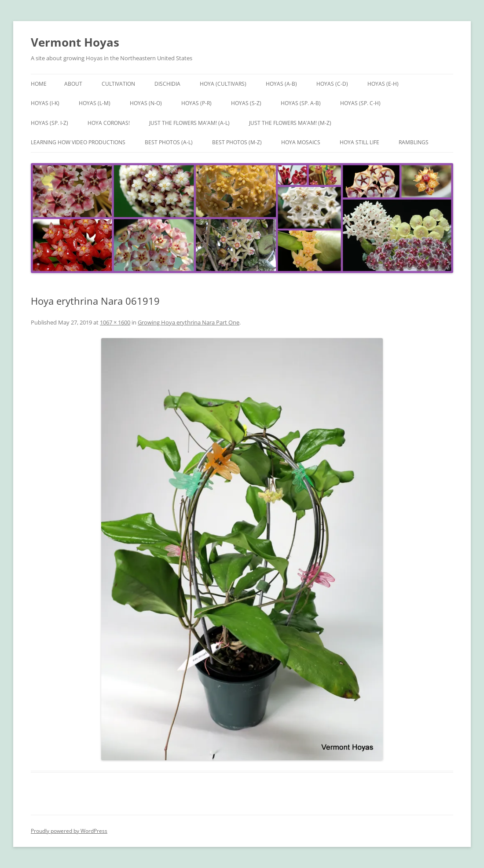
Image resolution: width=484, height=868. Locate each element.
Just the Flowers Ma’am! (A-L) (189, 123)
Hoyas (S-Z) (246, 103)
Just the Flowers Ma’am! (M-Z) (290, 123)
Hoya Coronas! (109, 123)
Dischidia (167, 84)
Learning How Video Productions (78, 142)
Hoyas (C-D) (332, 84)
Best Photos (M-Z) (237, 142)
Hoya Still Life (359, 142)
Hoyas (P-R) (196, 103)
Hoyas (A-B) (281, 84)
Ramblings (414, 142)
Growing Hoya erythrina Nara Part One (189, 322)
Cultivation (118, 84)
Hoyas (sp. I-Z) (49, 123)
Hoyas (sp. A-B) (301, 103)
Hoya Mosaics (301, 142)
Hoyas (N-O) (146, 103)
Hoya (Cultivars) (223, 84)
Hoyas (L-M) (95, 103)
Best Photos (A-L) (169, 142)
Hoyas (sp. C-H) (360, 103)
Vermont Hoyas (75, 42)
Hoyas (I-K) (45, 103)
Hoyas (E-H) (383, 84)
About (73, 84)
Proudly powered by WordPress (69, 831)
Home (39, 84)
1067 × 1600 (115, 322)
